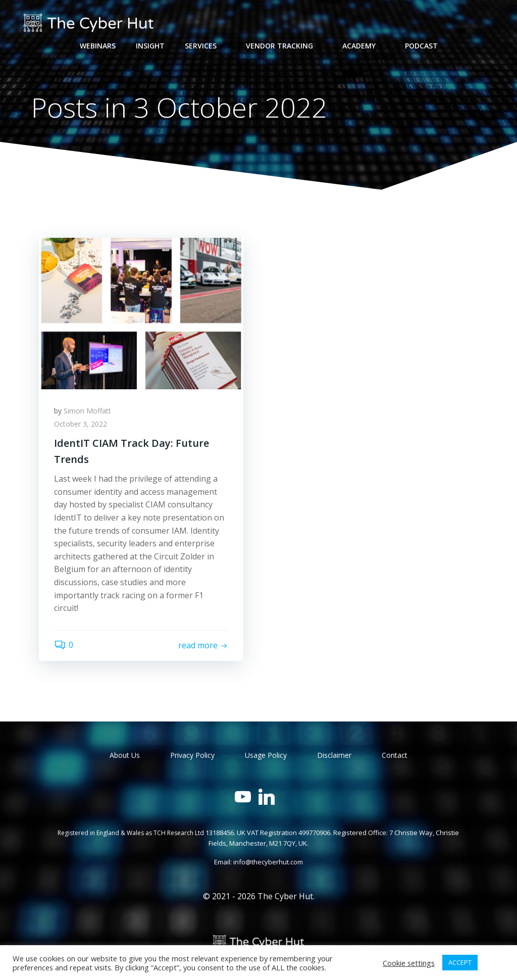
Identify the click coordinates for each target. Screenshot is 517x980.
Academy (364, 46)
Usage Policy (266, 755)
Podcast (421, 46)
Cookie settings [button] (409, 963)
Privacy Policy (192, 755)
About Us (125, 755)
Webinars (98, 46)
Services (205, 46)
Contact (395, 755)
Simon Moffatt (87, 411)
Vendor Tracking (284, 46)
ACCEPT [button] (460, 962)
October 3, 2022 (81, 424)
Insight (150, 46)
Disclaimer (334, 755)
